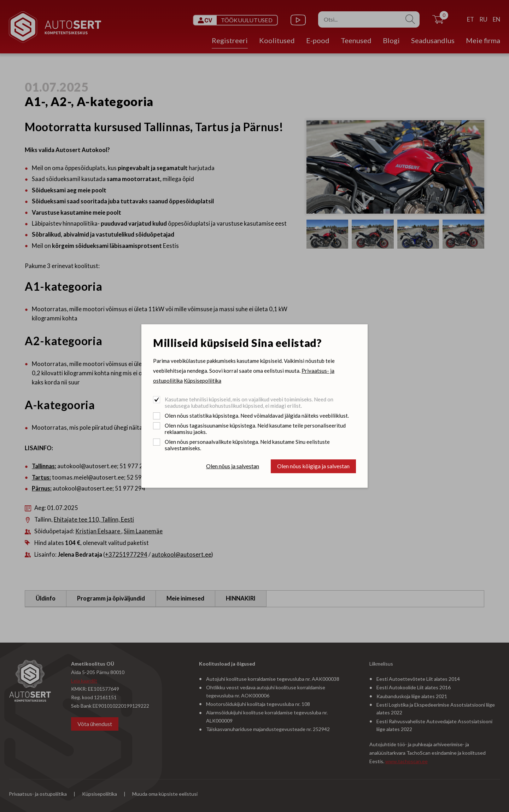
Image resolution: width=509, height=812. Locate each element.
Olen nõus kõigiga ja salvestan (313, 466)
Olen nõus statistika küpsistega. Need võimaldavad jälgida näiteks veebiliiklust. (257, 416)
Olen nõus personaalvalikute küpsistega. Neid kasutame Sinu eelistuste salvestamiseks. (247, 445)
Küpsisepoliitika (203, 381)
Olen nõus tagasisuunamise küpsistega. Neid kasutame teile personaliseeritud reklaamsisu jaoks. (255, 429)
